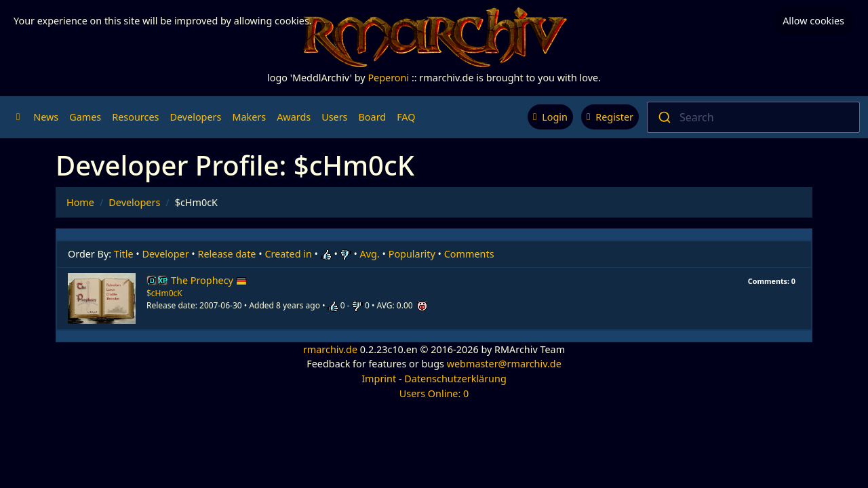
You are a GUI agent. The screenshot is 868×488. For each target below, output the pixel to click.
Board (373, 117)
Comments (469, 254)
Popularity (412, 254)
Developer (166, 254)
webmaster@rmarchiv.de (504, 364)
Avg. (370, 254)
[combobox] (753, 117)
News (46, 117)
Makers (249, 117)
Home (80, 202)
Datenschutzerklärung (455, 379)
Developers (195, 117)
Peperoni (388, 78)
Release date (227, 254)
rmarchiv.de (330, 349)
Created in (288, 254)
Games (85, 117)
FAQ (406, 117)
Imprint (379, 379)
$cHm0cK (164, 293)
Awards (294, 117)
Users (334, 117)
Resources (135, 117)
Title (124, 254)
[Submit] (664, 117)
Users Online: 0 (434, 393)
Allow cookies (813, 21)
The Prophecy (209, 280)
